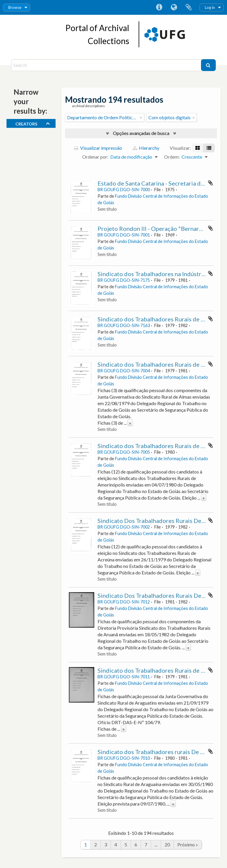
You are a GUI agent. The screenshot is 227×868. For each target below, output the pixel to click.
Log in (210, 7)
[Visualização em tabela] (209, 148)
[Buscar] (208, 65)
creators (26, 123)
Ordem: (172, 157)
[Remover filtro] (141, 117)
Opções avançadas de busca (141, 133)
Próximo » (188, 844)
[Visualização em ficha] (198, 148)
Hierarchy (146, 148)
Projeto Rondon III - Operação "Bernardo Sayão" (161, 228)
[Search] (107, 65)
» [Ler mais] (130, 423)
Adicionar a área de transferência (210, 183)
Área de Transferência (189, 7)
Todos (22, 132)
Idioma (174, 7)
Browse (15, 7)
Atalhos (159, 7)
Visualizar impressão (98, 148)
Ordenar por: (95, 157)
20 (167, 844)
